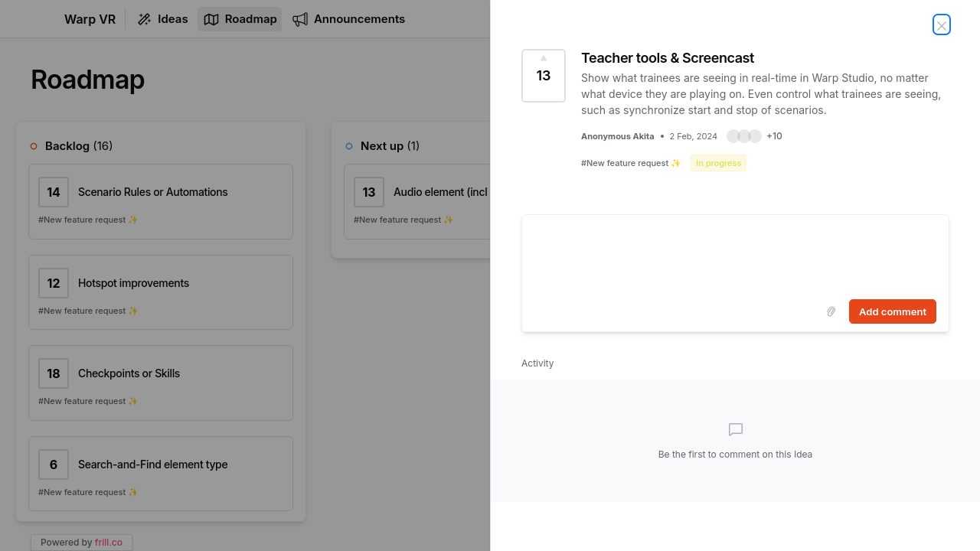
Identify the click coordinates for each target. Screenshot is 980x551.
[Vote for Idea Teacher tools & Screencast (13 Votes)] (544, 76)
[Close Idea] (942, 24)
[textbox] (735, 254)
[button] (755, 136)
